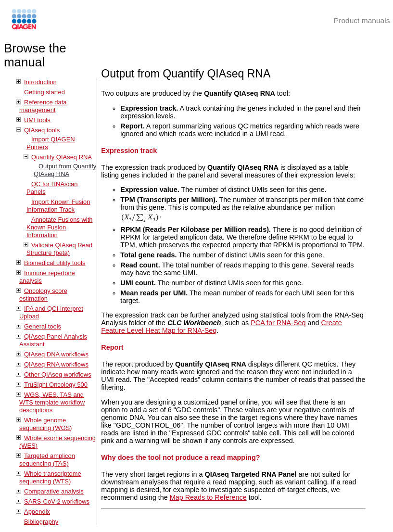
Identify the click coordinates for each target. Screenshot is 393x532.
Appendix (37, 512)
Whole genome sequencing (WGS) (45, 424)
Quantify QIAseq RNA (62, 157)
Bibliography (41, 522)
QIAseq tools (42, 130)
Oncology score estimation (43, 295)
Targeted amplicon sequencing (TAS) (47, 460)
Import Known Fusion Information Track (58, 206)
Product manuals (362, 20)
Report (112, 347)
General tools (43, 326)
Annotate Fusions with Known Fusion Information (59, 227)
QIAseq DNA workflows (56, 354)
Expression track (129, 151)
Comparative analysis (54, 491)
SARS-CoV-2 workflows (57, 501)
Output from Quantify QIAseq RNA (65, 170)
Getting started (44, 92)
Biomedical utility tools (55, 263)
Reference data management (43, 106)
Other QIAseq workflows (58, 374)
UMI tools (37, 120)
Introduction (40, 82)
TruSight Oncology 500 (56, 385)
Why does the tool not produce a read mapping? (180, 457)
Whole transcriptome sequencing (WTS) (50, 477)
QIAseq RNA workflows (56, 364)
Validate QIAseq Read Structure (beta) (59, 249)
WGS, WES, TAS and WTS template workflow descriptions (52, 402)
